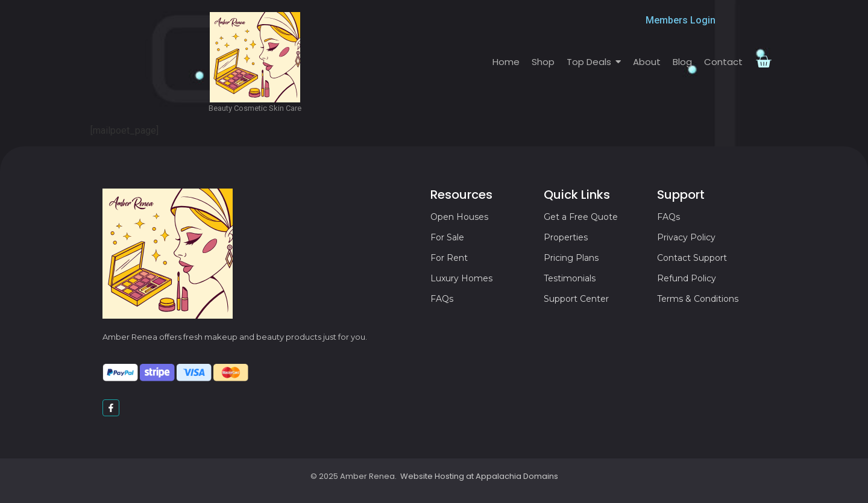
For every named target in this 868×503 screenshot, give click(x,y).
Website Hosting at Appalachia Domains (479, 476)
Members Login (681, 20)
